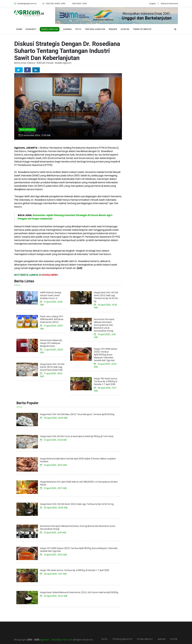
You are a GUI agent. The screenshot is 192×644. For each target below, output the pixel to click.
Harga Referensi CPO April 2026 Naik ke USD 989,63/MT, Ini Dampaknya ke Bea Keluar (79, 483)
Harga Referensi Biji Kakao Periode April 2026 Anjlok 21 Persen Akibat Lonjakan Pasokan (78, 460)
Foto (78, 29)
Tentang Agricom (95, 29)
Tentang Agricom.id (122, 639)
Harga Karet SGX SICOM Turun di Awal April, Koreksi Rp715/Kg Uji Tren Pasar (77, 436)
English (153, 4)
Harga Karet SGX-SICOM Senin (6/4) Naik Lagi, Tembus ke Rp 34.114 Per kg (106, 297)
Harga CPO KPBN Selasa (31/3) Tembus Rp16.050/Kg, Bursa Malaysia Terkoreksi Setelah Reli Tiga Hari (106, 355)
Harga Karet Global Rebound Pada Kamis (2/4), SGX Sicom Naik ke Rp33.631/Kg (79, 592)
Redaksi (113, 29)
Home (19, 29)
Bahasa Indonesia (169, 4)
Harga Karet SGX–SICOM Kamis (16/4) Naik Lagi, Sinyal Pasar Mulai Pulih (52, 367)
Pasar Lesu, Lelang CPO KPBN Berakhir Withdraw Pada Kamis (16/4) (52, 319)
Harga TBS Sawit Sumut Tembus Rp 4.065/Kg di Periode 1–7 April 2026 (106, 381)
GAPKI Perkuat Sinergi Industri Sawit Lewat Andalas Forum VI (51, 295)
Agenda (67, 29)
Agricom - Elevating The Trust (56, 640)
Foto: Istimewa (27, 130)
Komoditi (31, 29)
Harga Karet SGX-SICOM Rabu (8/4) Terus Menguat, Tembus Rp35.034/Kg (77, 414)
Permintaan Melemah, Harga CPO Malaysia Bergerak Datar (51, 343)
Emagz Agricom (145, 639)
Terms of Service (142, 29)
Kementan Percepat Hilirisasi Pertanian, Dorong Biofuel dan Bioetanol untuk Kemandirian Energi (104, 325)
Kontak (125, 29)
